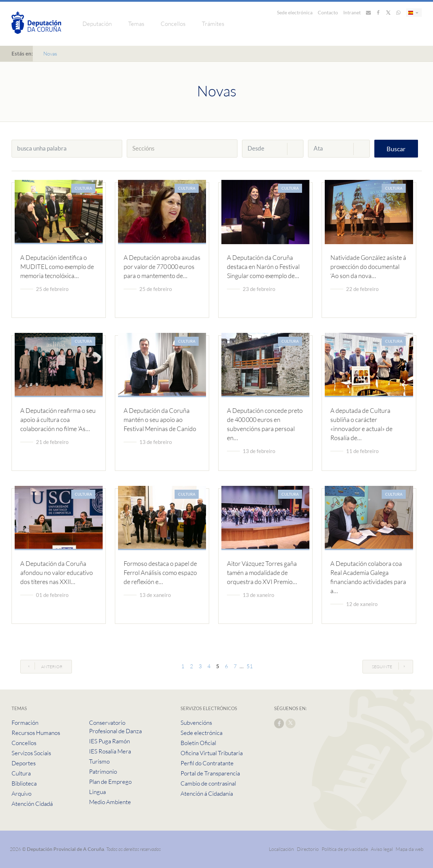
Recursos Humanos (36, 733)
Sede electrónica (295, 12)
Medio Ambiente (110, 802)
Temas (136, 24)
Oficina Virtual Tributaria (212, 753)
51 (250, 666)
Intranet (352, 12)
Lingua (97, 792)
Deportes (24, 763)
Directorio (308, 849)
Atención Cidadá (32, 804)
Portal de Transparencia (210, 773)
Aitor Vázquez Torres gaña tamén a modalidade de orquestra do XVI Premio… (262, 572)
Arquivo (21, 793)
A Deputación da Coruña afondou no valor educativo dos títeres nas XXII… (57, 572)
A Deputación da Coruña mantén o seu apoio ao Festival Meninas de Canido (160, 420)
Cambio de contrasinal (208, 783)
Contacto (328, 12)
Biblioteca (24, 783)
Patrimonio (103, 771)
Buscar (396, 149)
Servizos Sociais (31, 753)
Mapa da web (410, 849)
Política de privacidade (345, 849)
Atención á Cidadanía (207, 793)
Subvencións (196, 723)
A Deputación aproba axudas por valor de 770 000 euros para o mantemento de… (162, 267)
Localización (281, 849)
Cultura (21, 773)
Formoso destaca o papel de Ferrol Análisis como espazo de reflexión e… (160, 572)
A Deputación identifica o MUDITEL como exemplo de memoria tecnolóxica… (57, 267)
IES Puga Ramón (109, 741)
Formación (25, 723)
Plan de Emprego (110, 782)
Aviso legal (382, 849)
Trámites (213, 24)
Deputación (97, 24)
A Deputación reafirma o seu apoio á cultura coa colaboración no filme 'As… (58, 420)
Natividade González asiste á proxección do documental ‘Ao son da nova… (368, 267)
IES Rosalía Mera (110, 751)
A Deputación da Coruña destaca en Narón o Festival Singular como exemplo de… (263, 267)
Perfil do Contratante (207, 763)
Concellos (173, 24)
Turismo (99, 761)
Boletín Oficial (198, 743)
